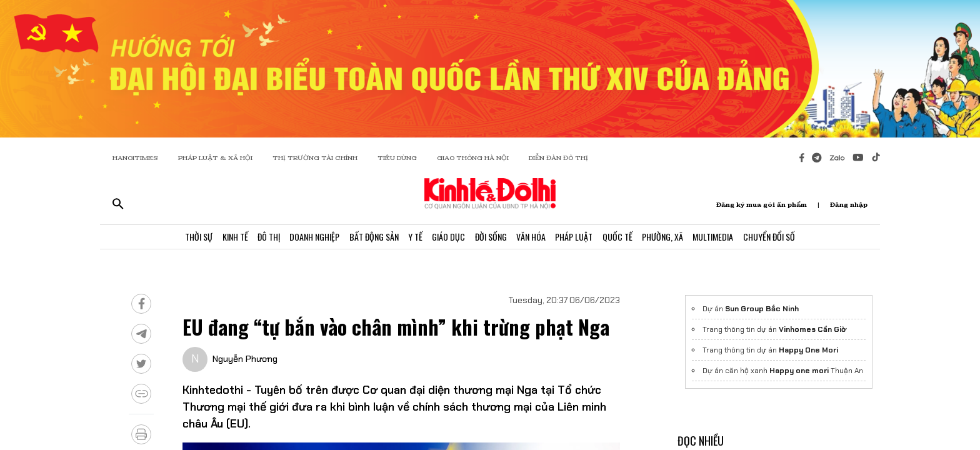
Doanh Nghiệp (304, 239)
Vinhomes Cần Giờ (812, 329)
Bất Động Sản (367, 239)
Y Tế (411, 239)
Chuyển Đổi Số (788, 239)
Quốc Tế (627, 239)
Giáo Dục (447, 239)
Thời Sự (180, 239)
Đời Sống (492, 239)
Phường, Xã (676, 239)
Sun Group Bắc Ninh (762, 309)
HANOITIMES (135, 158)
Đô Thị (256, 239)
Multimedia (729, 239)
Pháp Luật (581, 239)
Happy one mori (799, 371)
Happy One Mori (808, 350)
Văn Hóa (535, 239)
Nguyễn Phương (245, 359)
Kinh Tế (219, 239)
